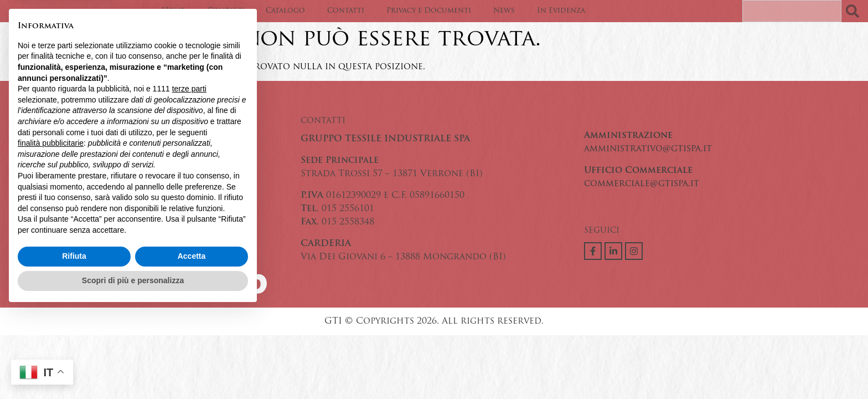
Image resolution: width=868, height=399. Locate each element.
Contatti (346, 11)
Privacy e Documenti (429, 11)
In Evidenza (561, 11)
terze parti (189, 177)
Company (225, 11)
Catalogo (285, 11)
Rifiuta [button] (74, 345)
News (504, 11)
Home (173, 11)
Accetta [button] (192, 345)
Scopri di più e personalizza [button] (133, 369)
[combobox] (792, 11)
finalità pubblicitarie (51, 231)
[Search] (855, 11)
